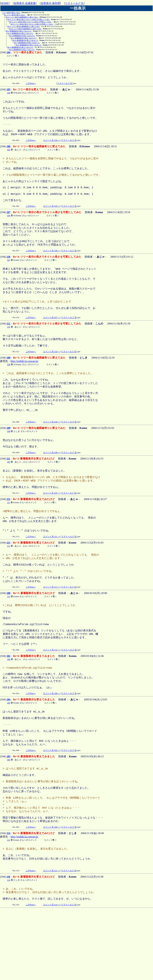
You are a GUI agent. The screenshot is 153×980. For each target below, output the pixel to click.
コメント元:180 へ (51, 745)
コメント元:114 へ (51, 974)
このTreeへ (31, 86)
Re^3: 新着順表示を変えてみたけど (20, 33)
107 (8, 226)
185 (8, 813)
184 (8, 751)
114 (8, 898)
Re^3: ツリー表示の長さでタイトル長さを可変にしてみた (29, 19)
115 (8, 581)
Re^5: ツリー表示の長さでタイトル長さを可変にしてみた (32, 24)
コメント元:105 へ (51, 220)
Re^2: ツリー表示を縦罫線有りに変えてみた (22, 17)
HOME (5, 3)
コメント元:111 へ (51, 575)
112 (8, 347)
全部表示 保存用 (50, 3)
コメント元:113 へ (51, 629)
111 (8, 491)
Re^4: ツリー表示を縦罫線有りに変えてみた (25, 29)
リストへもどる (74, 3)
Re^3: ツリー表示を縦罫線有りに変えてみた (24, 26)
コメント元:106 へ (51, 267)
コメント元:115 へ (51, 698)
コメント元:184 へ (51, 892)
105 (8, 92)
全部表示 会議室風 (25, 3)
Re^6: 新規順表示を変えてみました (25, 40)
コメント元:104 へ (51, 148)
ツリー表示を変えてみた (11, 12)
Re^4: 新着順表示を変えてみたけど (22, 36)
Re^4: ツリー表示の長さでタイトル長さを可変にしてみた (30, 22)
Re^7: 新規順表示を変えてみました (27, 43)
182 (8, 705)
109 (8, 459)
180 (8, 635)
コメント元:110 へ (51, 376)
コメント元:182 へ (51, 807)
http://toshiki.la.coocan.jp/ (25, 386)
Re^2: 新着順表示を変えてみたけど (19, 31)
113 (8, 534)
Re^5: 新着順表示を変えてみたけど (24, 38)
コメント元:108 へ (51, 485)
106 (8, 154)
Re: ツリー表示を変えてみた (15, 15)
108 (8, 382)
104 (8, 52)
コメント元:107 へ (51, 341)
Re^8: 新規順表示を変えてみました (29, 45)
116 (8, 944)
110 (8, 274)
